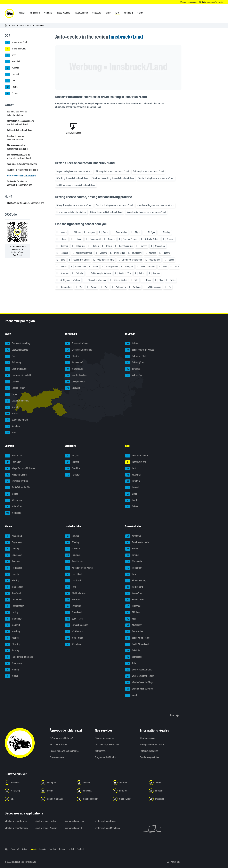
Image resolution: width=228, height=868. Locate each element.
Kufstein (12, 68)
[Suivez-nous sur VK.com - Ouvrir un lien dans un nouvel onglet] (21, 799)
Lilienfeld (133, 606)
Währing (12, 670)
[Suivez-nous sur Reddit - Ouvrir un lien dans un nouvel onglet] (57, 791)
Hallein (132, 344)
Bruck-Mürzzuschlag (18, 344)
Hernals (12, 574)
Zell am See (134, 375)
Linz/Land (73, 581)
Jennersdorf (74, 363)
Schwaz (12, 93)
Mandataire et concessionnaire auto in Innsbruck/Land (20, 123)
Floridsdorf (13, 568)
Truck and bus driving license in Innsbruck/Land (113, 178)
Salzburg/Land (135, 363)
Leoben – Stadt (15, 388)
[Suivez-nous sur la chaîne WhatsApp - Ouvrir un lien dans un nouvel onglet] (57, 799)
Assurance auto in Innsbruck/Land (22, 164)
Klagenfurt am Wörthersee (20, 469)
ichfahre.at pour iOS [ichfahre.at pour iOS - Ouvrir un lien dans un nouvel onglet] (74, 828)
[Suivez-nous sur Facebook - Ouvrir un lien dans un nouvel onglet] (21, 783)
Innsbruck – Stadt (16, 42)
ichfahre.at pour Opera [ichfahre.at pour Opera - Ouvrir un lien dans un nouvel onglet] (105, 821)
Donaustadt (14, 555)
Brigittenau (13, 543)
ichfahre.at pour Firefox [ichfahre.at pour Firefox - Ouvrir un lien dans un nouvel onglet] (45, 821)
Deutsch (80, 849)
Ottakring (13, 644)
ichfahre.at (16, 862)
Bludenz (72, 462)
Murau (11, 414)
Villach (11, 494)
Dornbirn (72, 469)
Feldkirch (73, 475)
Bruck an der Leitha (137, 543)
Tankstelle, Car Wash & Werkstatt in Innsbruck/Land (20, 183)
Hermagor (13, 462)
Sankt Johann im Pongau (140, 350)
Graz (10, 356)
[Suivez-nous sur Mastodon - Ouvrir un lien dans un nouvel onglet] (165, 799)
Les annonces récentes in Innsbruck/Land (17, 113)
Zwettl (131, 695)
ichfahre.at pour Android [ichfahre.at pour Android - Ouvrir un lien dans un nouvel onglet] (46, 828)
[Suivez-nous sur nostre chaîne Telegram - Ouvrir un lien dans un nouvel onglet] (93, 799)
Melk (131, 619)
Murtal (11, 407)
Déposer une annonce (104, 738)
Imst (10, 55)
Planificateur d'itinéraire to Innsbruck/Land (26, 203)
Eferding (72, 543)
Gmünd (132, 555)
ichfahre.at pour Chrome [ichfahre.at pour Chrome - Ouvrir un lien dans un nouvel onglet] (16, 821)
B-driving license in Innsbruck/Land (148, 171)
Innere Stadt (14, 587)
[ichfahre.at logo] (9, 13)
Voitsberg (13, 426)
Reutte (11, 87)
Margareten (14, 619)
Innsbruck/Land (25, 25)
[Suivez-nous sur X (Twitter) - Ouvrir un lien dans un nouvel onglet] (21, 791)
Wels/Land (73, 644)
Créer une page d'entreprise (107, 745)
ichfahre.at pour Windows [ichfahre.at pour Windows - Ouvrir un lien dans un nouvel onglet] (16, 828)
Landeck (12, 74)
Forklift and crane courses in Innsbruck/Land (76, 185)
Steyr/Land (73, 613)
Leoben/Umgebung (17, 401)
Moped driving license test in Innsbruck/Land (146, 212)
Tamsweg (133, 369)
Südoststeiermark (16, 420)
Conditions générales (149, 757)
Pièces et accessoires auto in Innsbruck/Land (17, 147)
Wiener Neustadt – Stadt (139, 676)
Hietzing (12, 581)
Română (53, 849)
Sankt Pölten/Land (137, 644)
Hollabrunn (134, 568)
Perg (70, 587)
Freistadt (72, 549)
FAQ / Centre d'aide (58, 745)
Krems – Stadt (135, 600)
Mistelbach (134, 625)
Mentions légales (148, 738)
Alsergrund (13, 536)
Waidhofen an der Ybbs (139, 689)
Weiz (10, 433)
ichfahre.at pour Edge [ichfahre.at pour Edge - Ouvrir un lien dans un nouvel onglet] (75, 821)
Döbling (12, 549)
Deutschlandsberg (17, 350)
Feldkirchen (14, 456)
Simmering (13, 663)
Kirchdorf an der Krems (79, 568)
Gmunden (73, 555)
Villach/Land (14, 507)
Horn (131, 574)
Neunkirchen (134, 632)
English (71, 849)
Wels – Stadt (74, 638)
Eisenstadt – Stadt (77, 344)
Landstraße (13, 600)
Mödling (132, 613)
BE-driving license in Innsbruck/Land (72, 178)
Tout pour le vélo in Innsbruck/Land (22, 170)
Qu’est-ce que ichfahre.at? (62, 738)
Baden (131, 549)
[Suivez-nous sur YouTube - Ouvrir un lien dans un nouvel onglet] (129, 783)
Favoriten (13, 562)
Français (33, 849)
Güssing (72, 356)
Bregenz (72, 456)
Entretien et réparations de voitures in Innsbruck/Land (19, 156)
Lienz (11, 81)
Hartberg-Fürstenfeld (18, 375)
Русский (15, 849)
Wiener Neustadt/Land (139, 670)
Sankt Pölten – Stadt (138, 638)
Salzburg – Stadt (136, 356)
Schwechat (133, 657)
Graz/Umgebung (16, 369)
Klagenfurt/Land (16, 475)
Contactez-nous (57, 757)
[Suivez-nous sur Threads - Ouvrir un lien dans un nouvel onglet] (93, 783)
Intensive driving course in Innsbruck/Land (156, 205)
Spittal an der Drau (17, 481)
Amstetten (133, 536)
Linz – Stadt (74, 574)
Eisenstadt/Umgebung (79, 350)
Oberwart (72, 388)
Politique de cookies (149, 751)
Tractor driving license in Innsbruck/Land (156, 178)
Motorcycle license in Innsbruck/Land (112, 171)
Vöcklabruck (74, 632)
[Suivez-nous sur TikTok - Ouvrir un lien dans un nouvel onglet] (165, 783)
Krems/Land (134, 594)
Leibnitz (12, 382)
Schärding (73, 606)
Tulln (131, 663)
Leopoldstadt (14, 606)
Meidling (12, 632)
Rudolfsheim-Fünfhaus (19, 657)
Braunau (72, 536)
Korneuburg (134, 587)
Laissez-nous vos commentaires (64, 751)
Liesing (12, 613)
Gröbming (13, 363)
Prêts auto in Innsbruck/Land (20, 130)
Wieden (12, 676)
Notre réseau (100, 751)
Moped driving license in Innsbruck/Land (74, 171)
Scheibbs (133, 651)
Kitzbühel (12, 62)
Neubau (12, 638)
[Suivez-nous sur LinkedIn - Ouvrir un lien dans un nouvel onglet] (165, 791)
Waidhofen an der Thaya (139, 683)
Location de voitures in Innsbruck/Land (16, 138)
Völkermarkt (14, 500)
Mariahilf (12, 625)
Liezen (11, 395)
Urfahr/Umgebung (77, 625)
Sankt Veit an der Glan (18, 488)
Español (43, 849)
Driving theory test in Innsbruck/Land (106, 212)
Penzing (12, 651)
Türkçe (24, 849)
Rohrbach (73, 600)
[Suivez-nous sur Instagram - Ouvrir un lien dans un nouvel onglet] (57, 783)
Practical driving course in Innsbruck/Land (114, 205)
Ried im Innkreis (76, 594)
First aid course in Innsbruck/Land (71, 212)
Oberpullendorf (75, 382)
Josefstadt (13, 594)
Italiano (62, 849)
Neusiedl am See (76, 375)
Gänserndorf (134, 562)
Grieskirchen (74, 562)
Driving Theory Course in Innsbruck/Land (74, 205)
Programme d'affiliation (105, 757)
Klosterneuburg (136, 581)
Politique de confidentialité (152, 745)
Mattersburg (74, 369)
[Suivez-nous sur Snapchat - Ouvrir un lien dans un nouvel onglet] (93, 791)
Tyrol (13, 25)
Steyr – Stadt (74, 619)
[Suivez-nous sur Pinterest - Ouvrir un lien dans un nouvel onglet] (129, 791)
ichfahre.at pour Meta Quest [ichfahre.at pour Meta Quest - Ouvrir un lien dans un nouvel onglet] (108, 828)
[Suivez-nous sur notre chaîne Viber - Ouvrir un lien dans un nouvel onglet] (129, 799)
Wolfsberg (13, 513)
